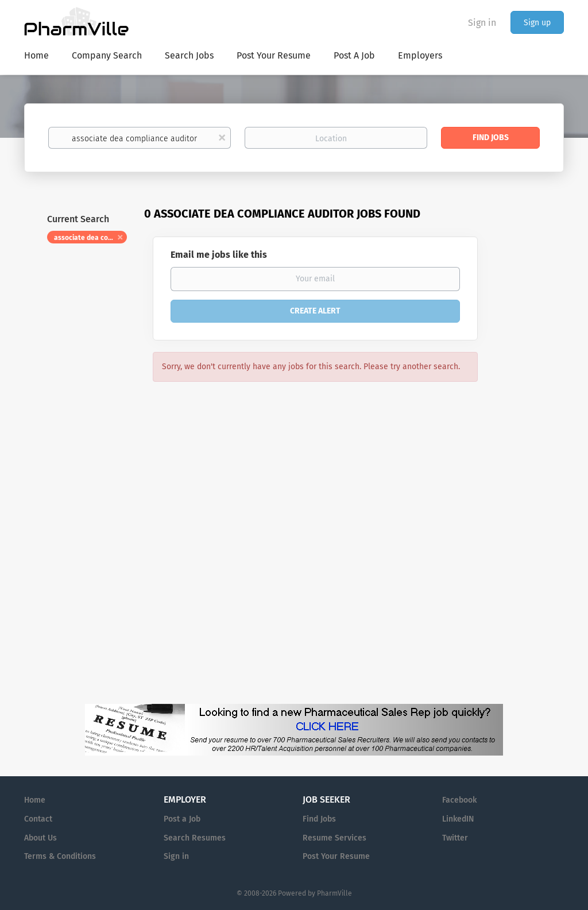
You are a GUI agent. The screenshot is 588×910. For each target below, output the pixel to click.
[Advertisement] (532, 428)
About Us (40, 838)
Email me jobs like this (219, 255)
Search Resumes (195, 838)
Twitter (455, 838)
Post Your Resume (336, 856)
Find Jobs (491, 138)
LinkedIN (458, 819)
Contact (38, 819)
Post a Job (182, 819)
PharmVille (334, 893)
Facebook (459, 800)
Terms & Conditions (60, 856)
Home (35, 800)
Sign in (482, 23)
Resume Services (334, 838)
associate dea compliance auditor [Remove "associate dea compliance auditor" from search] (90, 238)
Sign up (537, 23)
